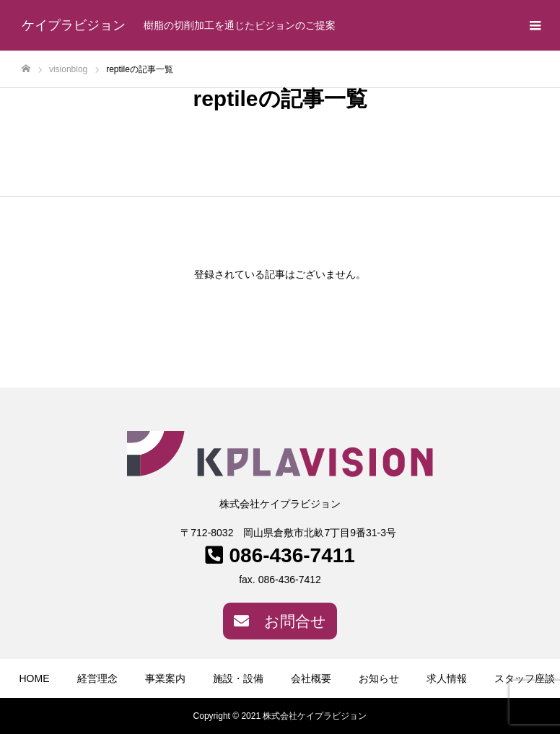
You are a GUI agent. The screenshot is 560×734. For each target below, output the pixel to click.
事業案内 (165, 678)
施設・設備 (238, 678)
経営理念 (97, 678)
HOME (35, 678)
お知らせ (379, 678)
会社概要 (311, 678)
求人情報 (447, 678)
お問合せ (280, 621)
